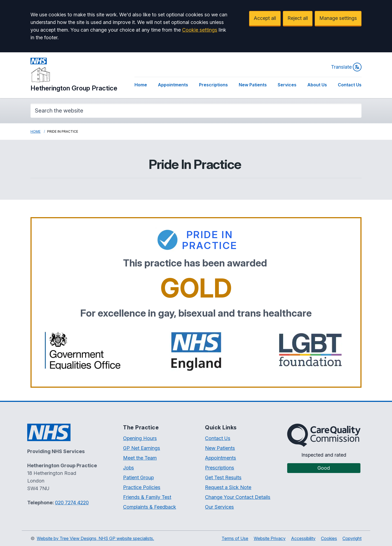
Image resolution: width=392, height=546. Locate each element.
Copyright (352, 538)
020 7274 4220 (72, 503)
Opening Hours (140, 438)
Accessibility (303, 538)
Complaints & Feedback (150, 507)
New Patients (253, 85)
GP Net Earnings (142, 448)
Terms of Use (235, 538)
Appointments (173, 85)
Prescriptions (213, 85)
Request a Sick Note (228, 487)
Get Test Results (223, 477)
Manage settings (338, 18)
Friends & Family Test (147, 497)
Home (141, 85)
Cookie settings (200, 30)
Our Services (219, 507)
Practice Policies (142, 487)
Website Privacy (270, 538)
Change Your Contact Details (238, 497)
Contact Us (350, 85)
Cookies (329, 538)
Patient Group (138, 477)
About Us (317, 85)
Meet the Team (140, 458)
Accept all (265, 18)
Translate (346, 67)
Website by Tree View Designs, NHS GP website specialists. (95, 538)
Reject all (298, 18)
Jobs (128, 468)
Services (287, 85)
